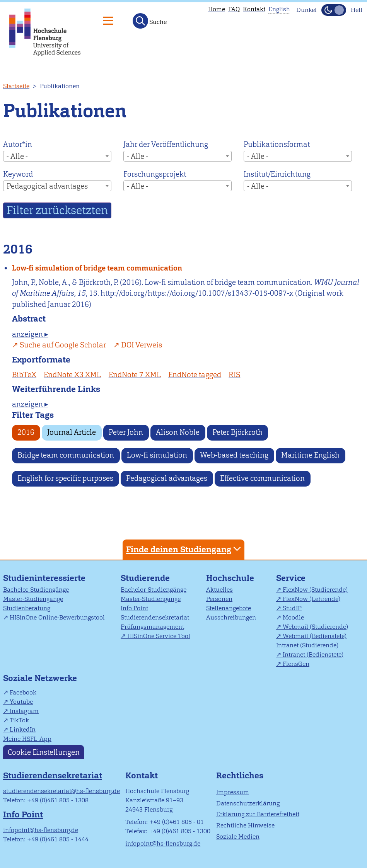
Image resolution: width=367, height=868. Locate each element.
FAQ (234, 9)
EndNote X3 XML (72, 375)
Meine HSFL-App (27, 739)
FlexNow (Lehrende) (312, 599)
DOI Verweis (142, 345)
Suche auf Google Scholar (63, 345)
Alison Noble (178, 432)
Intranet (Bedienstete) (313, 654)
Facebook (23, 692)
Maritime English (310, 455)
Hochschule (230, 578)
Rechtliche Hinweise (245, 825)
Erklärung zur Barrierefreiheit (258, 814)
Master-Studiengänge (33, 599)
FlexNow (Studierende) (315, 590)
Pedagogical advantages (167, 478)
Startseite (16, 86)
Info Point (134, 608)
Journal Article (72, 432)
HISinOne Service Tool (159, 636)
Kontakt (254, 9)
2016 (26, 432)
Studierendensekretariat (155, 617)
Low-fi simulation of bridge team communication (97, 268)
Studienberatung (27, 608)
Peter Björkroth (237, 432)
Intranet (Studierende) (307, 645)
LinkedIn (23, 729)
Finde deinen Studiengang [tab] (184, 549)
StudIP (292, 608)
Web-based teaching (234, 455)
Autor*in (18, 144)
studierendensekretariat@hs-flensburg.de (61, 791)
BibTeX (24, 375)
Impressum (233, 792)
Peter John (126, 432)
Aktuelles (219, 590)
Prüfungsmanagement (152, 627)
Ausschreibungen (231, 617)
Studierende (145, 578)
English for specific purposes (65, 478)
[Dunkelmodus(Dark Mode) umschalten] (334, 10)
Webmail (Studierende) (315, 627)
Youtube (21, 702)
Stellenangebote (229, 608)
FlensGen (296, 664)
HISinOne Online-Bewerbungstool (57, 617)
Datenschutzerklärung (248, 803)
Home (217, 9)
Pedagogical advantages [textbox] (47, 186)
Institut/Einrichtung (277, 174)
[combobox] (57, 156)
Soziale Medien (238, 837)
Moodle (293, 617)
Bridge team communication (66, 455)
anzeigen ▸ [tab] (30, 334)
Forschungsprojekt (155, 174)
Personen (219, 599)
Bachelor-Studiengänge (36, 590)
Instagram (24, 711)
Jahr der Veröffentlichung (166, 144)
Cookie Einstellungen (44, 752)
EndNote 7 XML (135, 375)
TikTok (19, 720)
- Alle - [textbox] (17, 156)
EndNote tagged (195, 375)
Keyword (18, 174)
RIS (234, 375)
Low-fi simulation (157, 455)
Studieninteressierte (44, 578)
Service (291, 578)
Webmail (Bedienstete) (315, 636)
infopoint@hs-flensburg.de (41, 830)
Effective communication (262, 478)
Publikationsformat (277, 144)
